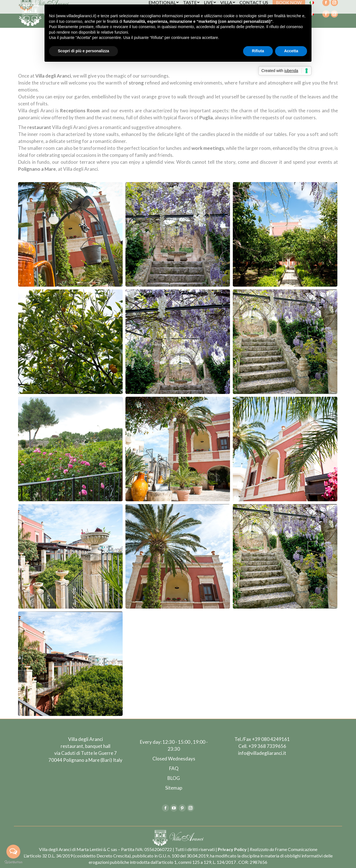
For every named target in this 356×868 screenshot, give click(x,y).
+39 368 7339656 (267, 746)
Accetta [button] (291, 51)
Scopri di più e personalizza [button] (83, 51)
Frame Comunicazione (296, 849)
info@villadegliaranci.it (262, 753)
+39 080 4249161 (271, 739)
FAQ (174, 768)
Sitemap (174, 788)
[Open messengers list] (13, 852)
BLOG (174, 778)
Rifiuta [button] (258, 51)
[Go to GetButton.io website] (13, 862)
